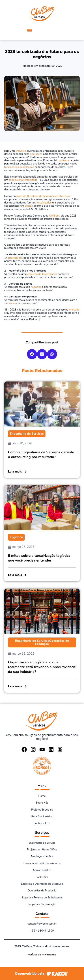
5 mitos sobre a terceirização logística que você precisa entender (39, 558)
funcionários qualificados (19, 167)
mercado (74, 310)
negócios (36, 287)
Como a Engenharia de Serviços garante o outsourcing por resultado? (41, 455)
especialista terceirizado (23, 180)
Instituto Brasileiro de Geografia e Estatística (43, 196)
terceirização (15, 258)
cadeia (13, 303)
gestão (29, 206)
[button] (30, 30)
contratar (64, 160)
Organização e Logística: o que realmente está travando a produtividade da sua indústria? (42, 667)
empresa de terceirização (42, 274)
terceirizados (44, 203)
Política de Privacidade (42, 955)
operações (36, 154)
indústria (21, 151)
